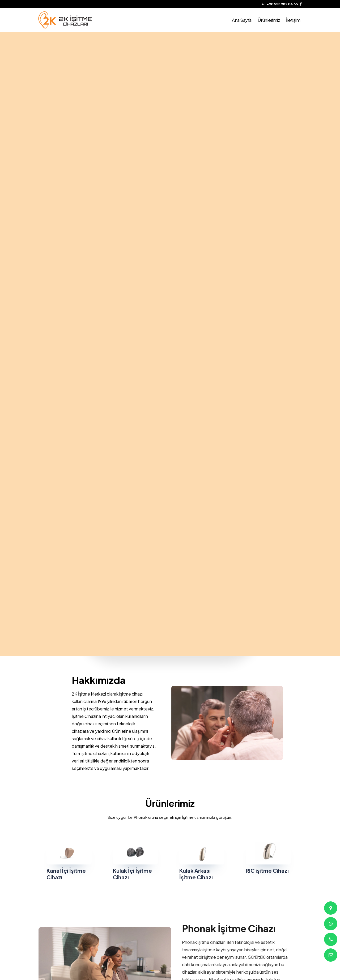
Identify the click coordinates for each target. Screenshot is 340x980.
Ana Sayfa (46, 910)
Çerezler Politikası (120, 910)
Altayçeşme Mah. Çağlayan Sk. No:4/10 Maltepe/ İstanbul (195, 922)
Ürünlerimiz (47, 917)
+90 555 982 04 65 (188, 910)
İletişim (43, 924)
